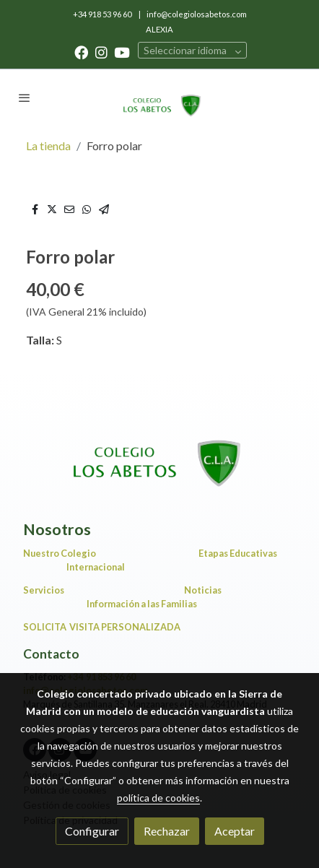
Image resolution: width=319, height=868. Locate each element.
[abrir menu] (25, 97)
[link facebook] (81, 52)
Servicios (46, 590)
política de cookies (158, 798)
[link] (159, 97)
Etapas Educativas (238, 553)
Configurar (92, 831)
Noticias (205, 590)
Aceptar (235, 831)
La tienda (48, 146)
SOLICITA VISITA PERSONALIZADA (102, 627)
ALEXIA (159, 29)
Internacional (96, 567)
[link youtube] (122, 52)
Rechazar (167, 831)
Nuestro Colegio (60, 553)
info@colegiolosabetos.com (197, 14)
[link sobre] (159, 455)
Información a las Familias (182, 604)
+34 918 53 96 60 (103, 14)
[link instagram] (101, 52)
